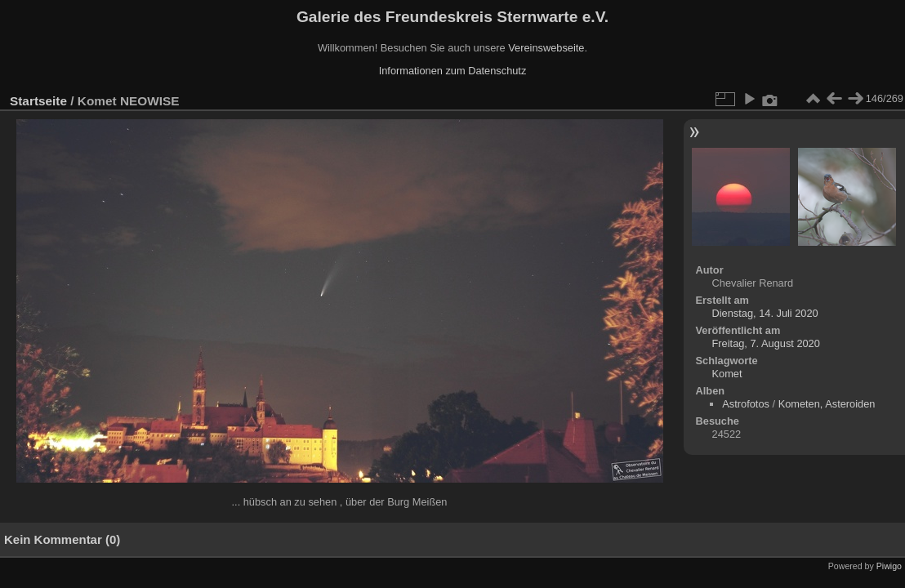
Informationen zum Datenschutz (453, 71)
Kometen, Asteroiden (827, 404)
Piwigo (889, 566)
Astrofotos (746, 404)
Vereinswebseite (546, 48)
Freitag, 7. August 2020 (766, 343)
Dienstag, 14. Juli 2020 (765, 313)
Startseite (38, 101)
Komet (727, 374)
